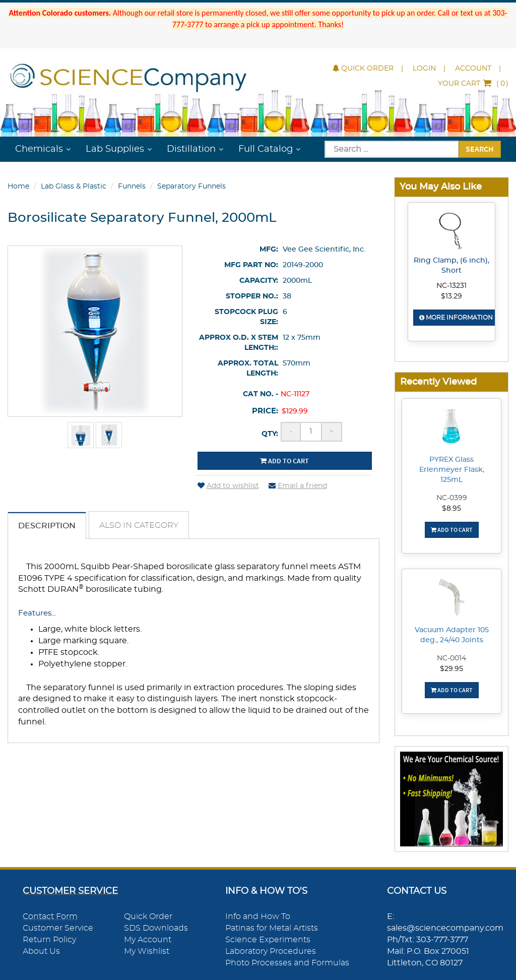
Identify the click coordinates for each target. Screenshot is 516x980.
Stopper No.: (252, 296)
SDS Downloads (156, 928)
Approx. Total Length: (248, 369)
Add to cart (284, 461)
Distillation (191, 149)
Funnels (132, 187)
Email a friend (298, 486)
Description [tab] (47, 526)
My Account (148, 940)
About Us (41, 951)
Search (480, 149)
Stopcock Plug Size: (246, 317)
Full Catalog (266, 149)
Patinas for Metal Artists (272, 928)
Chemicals (39, 149)
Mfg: (269, 250)
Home (18, 187)
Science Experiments (268, 940)
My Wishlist (147, 951)
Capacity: (259, 281)
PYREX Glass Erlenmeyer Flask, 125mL (452, 470)
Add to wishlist (228, 486)
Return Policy (49, 940)
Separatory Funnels (191, 187)
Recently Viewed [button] (438, 382)
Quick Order (363, 69)
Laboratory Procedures (271, 951)
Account (473, 69)
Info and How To (258, 916)
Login (424, 69)
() (473, 84)
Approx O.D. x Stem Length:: (239, 343)
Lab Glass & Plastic (74, 187)
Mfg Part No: (251, 265)
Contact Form (50, 916)
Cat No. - (261, 394)
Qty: (270, 434)
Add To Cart (452, 530)
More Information (456, 318)
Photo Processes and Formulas (287, 963)
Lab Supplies (115, 149)
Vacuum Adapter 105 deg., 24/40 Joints (452, 635)
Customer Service (58, 928)
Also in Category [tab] (139, 525)
